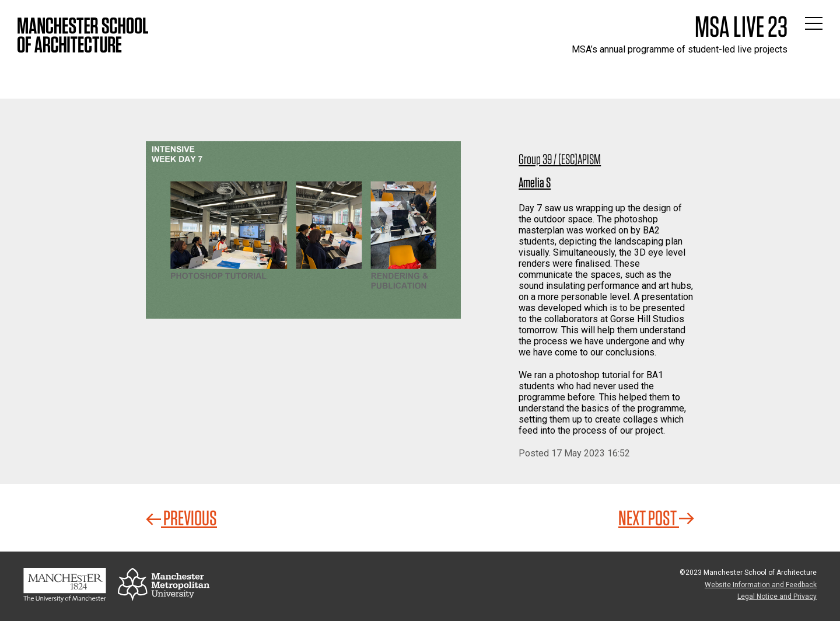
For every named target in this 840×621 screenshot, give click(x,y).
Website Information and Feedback (761, 585)
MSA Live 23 (741, 26)
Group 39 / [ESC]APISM (560, 159)
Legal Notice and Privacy (777, 596)
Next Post (656, 518)
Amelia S (535, 182)
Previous (181, 518)
